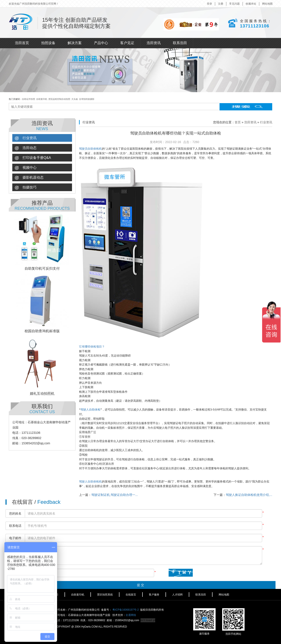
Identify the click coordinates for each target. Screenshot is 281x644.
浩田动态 (26, 148)
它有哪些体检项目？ (92, 347)
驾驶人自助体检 (91, 410)
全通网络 (131, 615)
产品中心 (101, 43)
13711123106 (254, 26)
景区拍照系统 (105, 595)
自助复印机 (42, 99)
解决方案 (75, 43)
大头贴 (75, 99)
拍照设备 (48, 43)
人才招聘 (177, 595)
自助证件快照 (29, 99)
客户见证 (127, 43)
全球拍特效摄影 (87, 99)
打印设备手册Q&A (33, 158)
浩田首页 (22, 43)
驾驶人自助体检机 (90, 482)
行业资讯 (26, 138)
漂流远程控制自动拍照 (59, 99)
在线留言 (131, 595)
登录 (209, 4)
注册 (221, 4)
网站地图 (267, 4)
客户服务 (154, 595)
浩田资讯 (154, 43)
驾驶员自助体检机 (90, 149)
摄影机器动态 (29, 178)
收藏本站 (251, 4)
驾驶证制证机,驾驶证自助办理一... (115, 495)
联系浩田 (180, 43)
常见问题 (234, 4)
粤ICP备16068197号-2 (126, 610)
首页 (238, 122)
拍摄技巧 (26, 187)
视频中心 (26, 168)
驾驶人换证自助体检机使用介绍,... (249, 495)
